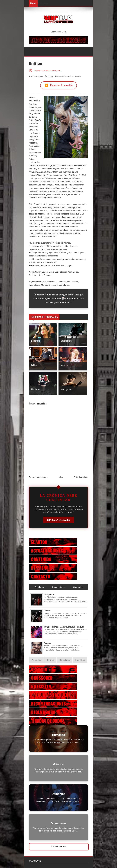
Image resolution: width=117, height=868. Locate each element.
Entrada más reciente (39, 477)
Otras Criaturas (59, 847)
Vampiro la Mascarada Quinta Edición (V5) (64, 627)
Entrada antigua (81, 477)
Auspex (47, 643)
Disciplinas (49, 595)
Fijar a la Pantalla (58, 520)
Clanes (47, 611)
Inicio (61, 477)
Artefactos (37, 660)
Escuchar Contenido (58, 85)
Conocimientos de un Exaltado (69, 76)
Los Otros (80, 660)
